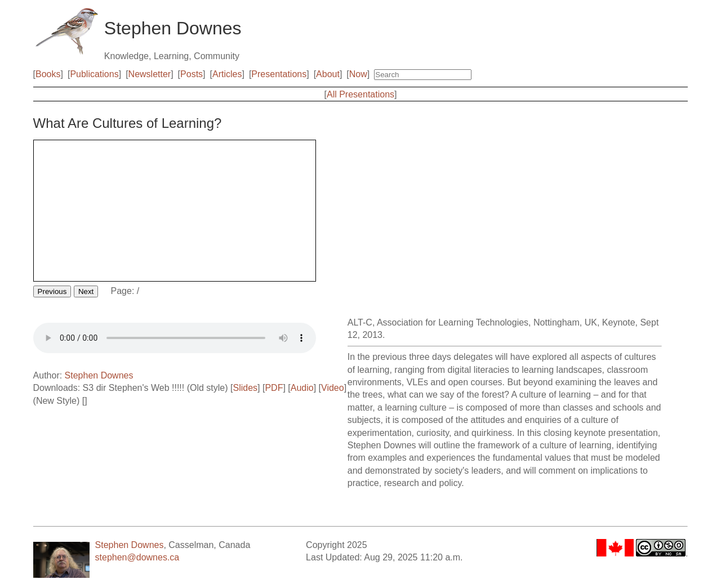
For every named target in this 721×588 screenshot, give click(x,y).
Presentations (279, 74)
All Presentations (360, 94)
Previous (52, 291)
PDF (274, 388)
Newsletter (150, 74)
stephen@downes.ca (137, 557)
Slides (245, 388)
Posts (192, 74)
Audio (302, 388)
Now (358, 74)
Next (86, 291)
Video (333, 388)
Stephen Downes (99, 375)
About (328, 74)
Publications (94, 74)
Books (48, 74)
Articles (227, 74)
